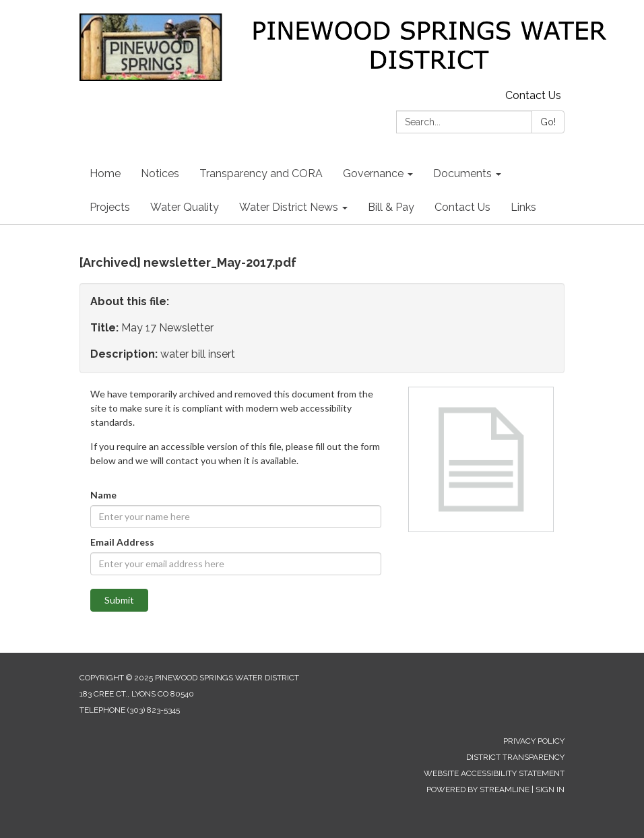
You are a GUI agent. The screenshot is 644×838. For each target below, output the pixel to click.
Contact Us (533, 95)
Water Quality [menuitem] (185, 207)
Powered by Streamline (478, 789)
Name (103, 495)
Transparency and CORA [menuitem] (261, 173)
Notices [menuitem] (160, 173)
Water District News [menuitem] (289, 207)
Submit (119, 600)
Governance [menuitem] (373, 173)
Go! (548, 122)
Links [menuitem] (523, 207)
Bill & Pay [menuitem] (391, 207)
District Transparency (515, 757)
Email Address (122, 542)
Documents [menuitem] (462, 173)
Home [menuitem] (105, 173)
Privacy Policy (534, 741)
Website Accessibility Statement (494, 773)
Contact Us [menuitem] (462, 207)
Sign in (550, 789)
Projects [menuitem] (110, 207)
